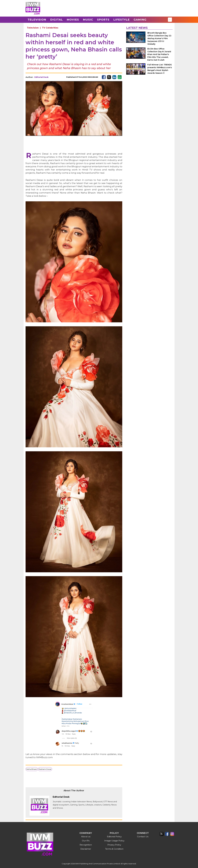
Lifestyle (122, 20)
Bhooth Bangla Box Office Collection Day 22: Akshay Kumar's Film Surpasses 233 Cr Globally (159, 38)
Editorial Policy (114, 837)
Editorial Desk (41, 77)
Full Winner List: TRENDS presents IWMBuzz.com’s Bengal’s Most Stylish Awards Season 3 (160, 69)
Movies (73, 20)
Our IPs (86, 841)
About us (86, 837)
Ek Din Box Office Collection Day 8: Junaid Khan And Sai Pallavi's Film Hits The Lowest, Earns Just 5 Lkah (159, 54)
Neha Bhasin (32, 769)
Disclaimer (86, 849)
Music (88, 20)
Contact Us (143, 837)
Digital (56, 20)
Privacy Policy (114, 845)
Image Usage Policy (114, 841)
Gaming (140, 20)
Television (37, 20)
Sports (103, 20)
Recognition (86, 845)
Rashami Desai (45, 769)
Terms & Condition (114, 849)
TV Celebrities (50, 28)
